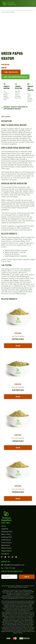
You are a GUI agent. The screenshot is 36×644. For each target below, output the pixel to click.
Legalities (5, 529)
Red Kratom (6, 545)
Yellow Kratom (7, 551)
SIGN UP (27, 577)
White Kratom (6, 548)
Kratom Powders (27, 10)
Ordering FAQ (7, 537)
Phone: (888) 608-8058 (11, 72)
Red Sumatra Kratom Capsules (16, 250)
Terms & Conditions (13, 587)
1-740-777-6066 (8, 568)
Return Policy (6, 534)
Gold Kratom (6, 540)
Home (3, 10)
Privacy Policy (30, 586)
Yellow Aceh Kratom (12, 254)
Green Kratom (7, 543)
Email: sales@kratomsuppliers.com (15, 77)
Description (6, 117)
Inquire (18, 346)
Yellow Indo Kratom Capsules (16, 252)
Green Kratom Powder (14, 10)
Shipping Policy (7, 532)
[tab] (6, 117)
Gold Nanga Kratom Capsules (16, 256)
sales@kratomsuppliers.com (13, 565)
